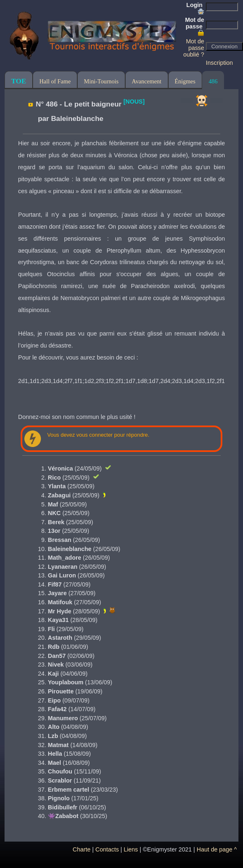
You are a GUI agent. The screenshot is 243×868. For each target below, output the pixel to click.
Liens (131, 849)
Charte (82, 849)
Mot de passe (195, 26)
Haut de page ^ (217, 849)
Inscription (219, 63)
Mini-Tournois (101, 81)
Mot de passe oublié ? (194, 48)
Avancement (147, 81)
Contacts (107, 849)
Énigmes (185, 81)
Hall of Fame (55, 81)
